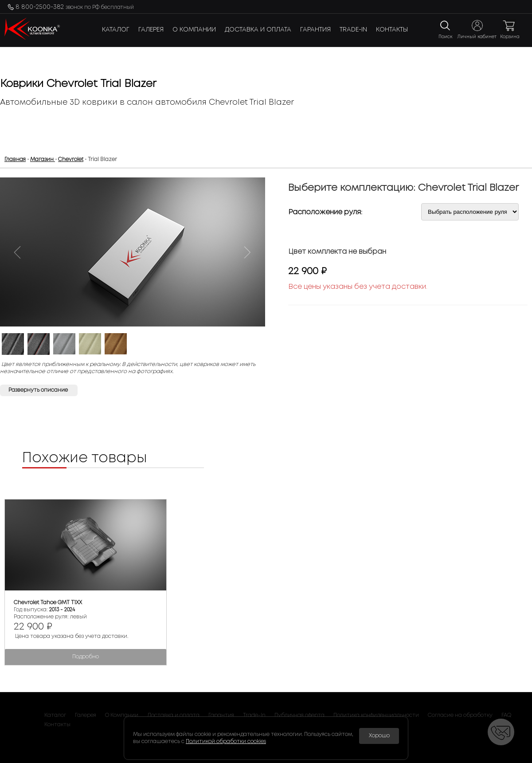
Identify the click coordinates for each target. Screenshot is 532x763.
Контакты (392, 30)
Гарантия (315, 30)
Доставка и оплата (258, 30)
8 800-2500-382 (75, 7)
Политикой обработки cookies (226, 741)
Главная (15, 159)
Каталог (116, 30)
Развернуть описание (39, 390)
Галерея (151, 30)
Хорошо (379, 736)
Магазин (43, 159)
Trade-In (353, 30)
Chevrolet (71, 159)
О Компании (194, 30)
